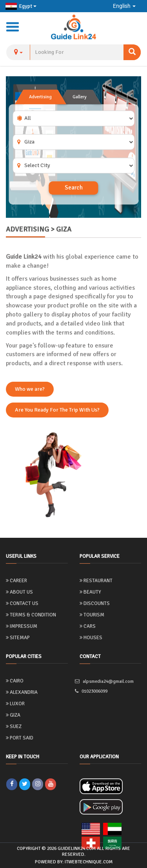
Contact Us (22, 603)
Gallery (80, 97)
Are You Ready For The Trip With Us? (57, 410)
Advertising (40, 97)
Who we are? (30, 389)
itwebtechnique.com (89, 862)
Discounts (95, 603)
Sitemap (18, 638)
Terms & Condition (31, 615)
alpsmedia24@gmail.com (107, 681)
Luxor (15, 704)
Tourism (92, 615)
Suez (14, 726)
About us (19, 592)
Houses (91, 638)
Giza (13, 715)
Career (16, 581)
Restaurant (96, 581)
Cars (88, 626)
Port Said (20, 738)
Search (74, 188)
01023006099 (93, 691)
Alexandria (22, 692)
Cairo (15, 681)
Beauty (90, 592)
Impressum (22, 626)
